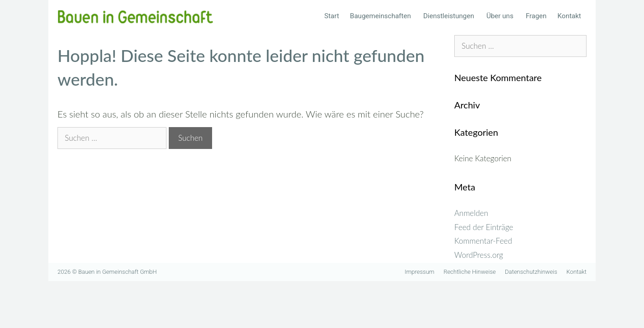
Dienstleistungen (452, 16)
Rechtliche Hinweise (470, 272)
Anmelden (471, 213)
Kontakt (569, 16)
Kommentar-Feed (483, 241)
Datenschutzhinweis (531, 272)
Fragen (536, 16)
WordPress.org (479, 255)
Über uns (503, 16)
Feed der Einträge (484, 227)
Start (332, 16)
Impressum (419, 272)
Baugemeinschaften (384, 16)
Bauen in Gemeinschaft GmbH (118, 272)
